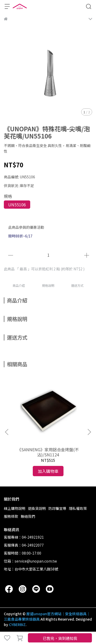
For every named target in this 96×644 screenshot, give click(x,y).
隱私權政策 (78, 508)
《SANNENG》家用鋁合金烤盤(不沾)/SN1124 (48, 452)
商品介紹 (19, 285)
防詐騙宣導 (57, 508)
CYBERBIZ (17, 624)
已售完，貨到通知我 (60, 638)
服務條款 (11, 516)
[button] (89, 432)
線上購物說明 (15, 508)
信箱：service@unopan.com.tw (30, 561)
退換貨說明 (37, 508)
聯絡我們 (28, 516)
